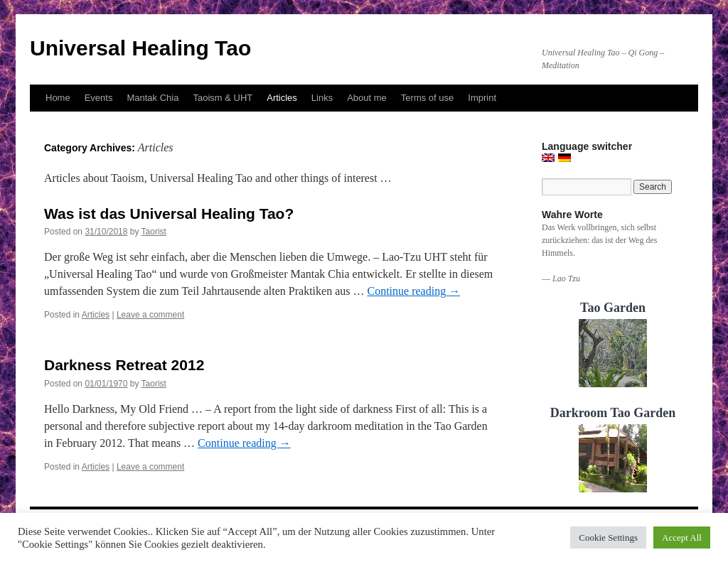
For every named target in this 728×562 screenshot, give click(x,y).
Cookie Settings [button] (608, 537)
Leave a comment (150, 315)
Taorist (154, 232)
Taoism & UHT (223, 98)
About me (367, 98)
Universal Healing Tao (140, 48)
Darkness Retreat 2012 (124, 365)
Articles (282, 98)
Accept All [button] (682, 537)
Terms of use (427, 98)
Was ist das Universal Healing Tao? (169, 214)
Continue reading (413, 291)
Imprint (482, 98)
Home (58, 98)
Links (322, 98)
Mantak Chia (152, 98)
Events (99, 98)
